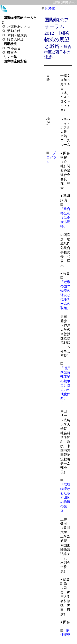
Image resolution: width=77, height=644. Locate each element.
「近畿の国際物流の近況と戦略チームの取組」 (65, 295)
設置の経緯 (13, 40)
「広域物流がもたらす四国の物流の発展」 (65, 498)
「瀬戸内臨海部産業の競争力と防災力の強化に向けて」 (65, 385)
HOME (50, 8)
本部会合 (11, 48)
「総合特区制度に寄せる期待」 (65, 218)
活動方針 (11, 31)
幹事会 (10, 53)
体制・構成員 (15, 35)
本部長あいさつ (16, 27)
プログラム (51, 157)
